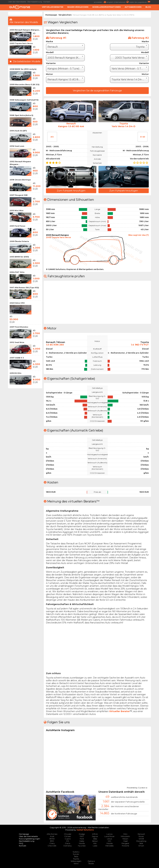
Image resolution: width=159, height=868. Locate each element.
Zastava (91, 861)
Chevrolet (52, 846)
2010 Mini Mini (17, 211)
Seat (141, 843)
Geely (82, 841)
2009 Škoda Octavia (19, 241)
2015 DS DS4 (15, 373)
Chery (52, 843)
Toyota (76, 859)
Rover (141, 836)
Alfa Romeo (52, 834)
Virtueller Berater (53, 7)
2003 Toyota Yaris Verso (21, 43)
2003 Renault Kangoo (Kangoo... (25, 30)
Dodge (82, 834)
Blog (148, 7)
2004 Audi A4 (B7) (18, 131)
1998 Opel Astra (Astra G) (21, 115)
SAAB (141, 839)
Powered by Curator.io (137, 787)
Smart (141, 846)
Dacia (68, 843)
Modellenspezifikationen (107, 7)
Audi (52, 836)
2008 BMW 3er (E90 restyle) (23, 69)
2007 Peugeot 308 (19, 195)
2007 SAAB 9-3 (17, 358)
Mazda (110, 843)
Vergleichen (65, 15)
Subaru (76, 852)
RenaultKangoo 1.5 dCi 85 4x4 (71, 125)
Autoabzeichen (133, 7)
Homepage (51, 15)
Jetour (95, 841)
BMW (52, 839)
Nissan (125, 839)
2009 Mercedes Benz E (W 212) (25, 84)
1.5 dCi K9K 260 (55, 345)
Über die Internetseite (17, 2)
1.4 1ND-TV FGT (140, 345)
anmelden (100, 2)
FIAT (82, 836)
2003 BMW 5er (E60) (19, 257)
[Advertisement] (25, 436)
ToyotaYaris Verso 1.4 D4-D (124, 125)
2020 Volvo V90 (17, 303)
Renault (141, 834)
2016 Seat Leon (17, 146)
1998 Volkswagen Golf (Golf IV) (24, 100)
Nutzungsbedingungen (30, 839)
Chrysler (68, 834)
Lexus (109, 839)
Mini (125, 834)
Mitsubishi (125, 836)
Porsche (125, 846)
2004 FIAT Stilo (17, 272)
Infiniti (95, 834)
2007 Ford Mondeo (19, 327)
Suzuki (76, 854)
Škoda (91, 863)
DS (68, 841)
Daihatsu (68, 846)
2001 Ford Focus (17, 226)
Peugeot (125, 843)
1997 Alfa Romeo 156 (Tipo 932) (24, 288)
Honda (82, 843)
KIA (95, 843)
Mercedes (109, 846)
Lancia (109, 834)
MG (110, 841)
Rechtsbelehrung (35, 2)
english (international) (118, 2)
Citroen (68, 836)
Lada (95, 846)
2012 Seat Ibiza (17, 342)
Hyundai (82, 846)
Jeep (95, 839)
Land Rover (109, 836)
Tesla (76, 856)
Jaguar (95, 836)
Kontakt (47, 2)
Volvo (76, 863)
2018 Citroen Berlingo (20, 180)
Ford (82, 839)
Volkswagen (76, 861)
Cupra (68, 839)
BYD (52, 841)
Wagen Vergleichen (78, 7)
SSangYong (141, 841)
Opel (125, 841)
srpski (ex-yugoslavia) (140, 2)
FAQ (21, 843)
